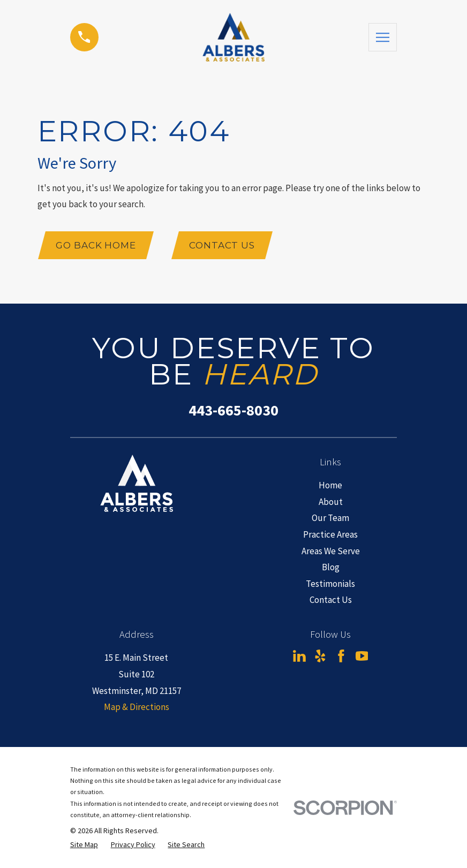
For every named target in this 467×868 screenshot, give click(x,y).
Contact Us (223, 245)
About (331, 502)
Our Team (330, 518)
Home (330, 485)
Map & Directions (137, 707)
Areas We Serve (331, 551)
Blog (331, 567)
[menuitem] (84, 845)
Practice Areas (330, 534)
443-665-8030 (234, 411)
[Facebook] (341, 656)
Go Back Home (96, 245)
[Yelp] (320, 656)
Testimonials (330, 584)
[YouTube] (362, 656)
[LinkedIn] (299, 656)
